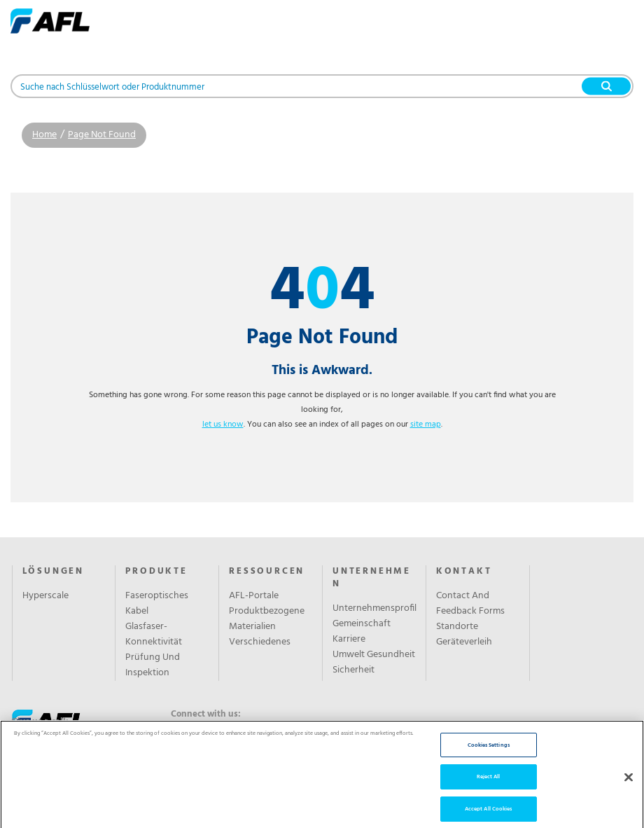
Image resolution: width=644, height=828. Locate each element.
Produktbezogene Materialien (267, 619)
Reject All (489, 793)
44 (322, 292)
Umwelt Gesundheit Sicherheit (374, 663)
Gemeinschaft (362, 624)
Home (44, 135)
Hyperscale (45, 596)
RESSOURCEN (267, 572)
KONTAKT (464, 572)
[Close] (629, 794)
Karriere (349, 640)
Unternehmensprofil (374, 609)
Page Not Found (102, 135)
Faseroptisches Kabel (157, 604)
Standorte (457, 627)
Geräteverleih (464, 642)
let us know (223, 425)
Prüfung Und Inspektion (153, 665)
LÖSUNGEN (53, 572)
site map (426, 425)
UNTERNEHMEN (372, 578)
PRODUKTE (156, 572)
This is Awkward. (322, 371)
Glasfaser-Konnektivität (154, 635)
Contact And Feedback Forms (470, 604)
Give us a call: (40, 722)
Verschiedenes (260, 642)
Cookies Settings (489, 762)
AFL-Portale (254, 596)
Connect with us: (206, 715)
